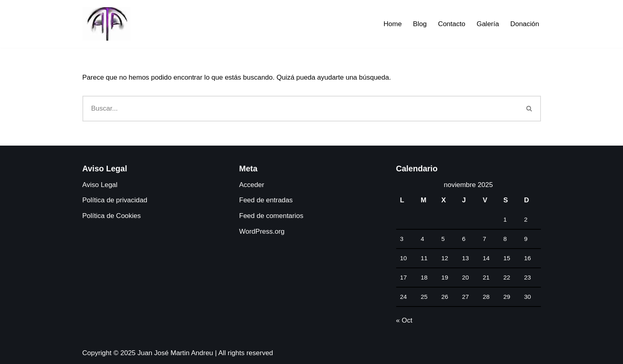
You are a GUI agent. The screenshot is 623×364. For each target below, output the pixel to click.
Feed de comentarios (271, 216)
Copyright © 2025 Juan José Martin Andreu (148, 353)
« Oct (404, 320)
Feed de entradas (266, 200)
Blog (420, 24)
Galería (488, 24)
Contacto (452, 24)
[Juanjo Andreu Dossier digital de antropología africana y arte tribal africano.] (107, 24)
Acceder (252, 185)
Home (392, 24)
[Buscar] (300, 109)
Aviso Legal (100, 185)
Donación (525, 24)
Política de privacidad (115, 200)
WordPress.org (262, 231)
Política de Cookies (112, 216)
